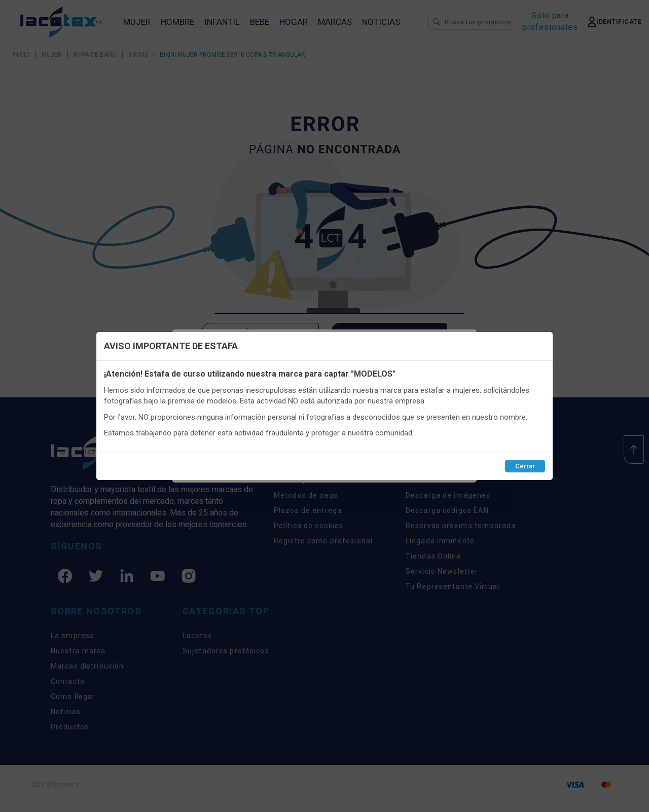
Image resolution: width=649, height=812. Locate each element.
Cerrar (525, 466)
